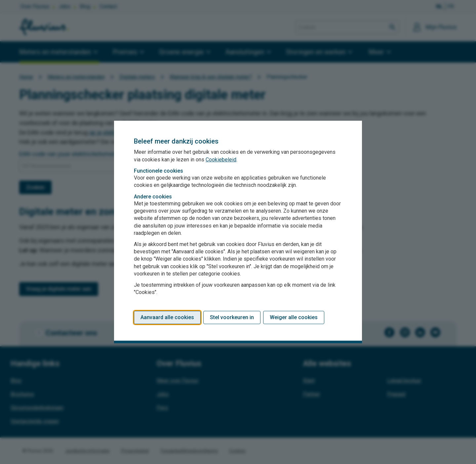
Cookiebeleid (221, 160)
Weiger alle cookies (294, 317)
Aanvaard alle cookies (167, 317)
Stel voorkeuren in (232, 317)
